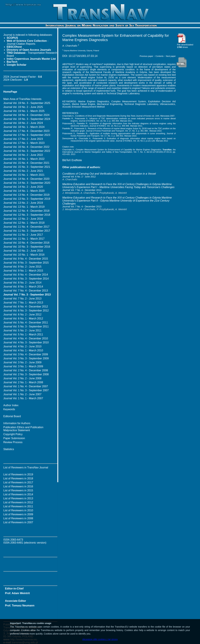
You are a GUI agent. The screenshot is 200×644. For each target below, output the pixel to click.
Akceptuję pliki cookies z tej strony (100, 639)
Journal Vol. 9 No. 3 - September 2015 (26, 263)
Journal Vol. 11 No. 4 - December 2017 (26, 227)
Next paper (171, 56)
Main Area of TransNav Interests (22, 99)
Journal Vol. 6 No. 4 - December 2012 (26, 307)
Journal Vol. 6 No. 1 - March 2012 (23, 319)
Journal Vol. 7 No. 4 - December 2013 (26, 291)
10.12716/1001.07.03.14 (83, 56)
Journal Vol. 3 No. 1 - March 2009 (23, 366)
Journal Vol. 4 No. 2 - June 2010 (22, 346)
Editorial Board (12, 416)
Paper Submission (14, 438)
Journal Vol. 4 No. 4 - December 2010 (26, 338)
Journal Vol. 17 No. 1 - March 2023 (24, 143)
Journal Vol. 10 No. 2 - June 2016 (23, 251)
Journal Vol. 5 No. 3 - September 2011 (26, 326)
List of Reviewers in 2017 (18, 482)
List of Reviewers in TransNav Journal (26, 467)
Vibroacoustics (167, 104)
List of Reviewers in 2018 (18, 478)
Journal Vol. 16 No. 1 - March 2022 (24, 159)
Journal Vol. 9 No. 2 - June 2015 (22, 267)
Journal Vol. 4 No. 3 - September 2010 (26, 342)
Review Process (13, 442)
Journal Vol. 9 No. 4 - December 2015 (26, 259)
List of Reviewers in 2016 (18, 486)
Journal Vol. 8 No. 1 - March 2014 (23, 287)
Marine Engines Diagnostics (94, 101)
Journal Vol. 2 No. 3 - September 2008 (26, 374)
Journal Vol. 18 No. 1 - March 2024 (24, 127)
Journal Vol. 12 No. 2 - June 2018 (23, 219)
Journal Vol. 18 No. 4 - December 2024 (26, 115)
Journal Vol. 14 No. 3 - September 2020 (27, 183)
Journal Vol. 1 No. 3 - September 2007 (26, 390)
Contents (159, 56)
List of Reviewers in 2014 (18, 494)
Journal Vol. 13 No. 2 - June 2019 (23, 203)
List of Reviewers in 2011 (18, 506)
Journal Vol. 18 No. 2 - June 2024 (23, 123)
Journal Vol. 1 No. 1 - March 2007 (23, 398)
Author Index (11, 405)
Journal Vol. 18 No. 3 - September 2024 (27, 119)
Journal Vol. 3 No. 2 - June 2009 (22, 362)
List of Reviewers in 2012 (18, 502)
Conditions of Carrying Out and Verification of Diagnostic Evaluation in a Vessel (109, 174)
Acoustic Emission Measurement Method (83, 107)
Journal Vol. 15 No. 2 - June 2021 (23, 171)
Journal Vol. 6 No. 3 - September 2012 (26, 311)
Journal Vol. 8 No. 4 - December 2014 (26, 275)
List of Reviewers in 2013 (18, 498)
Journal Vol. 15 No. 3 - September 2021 (27, 167)
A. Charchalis (70, 46)
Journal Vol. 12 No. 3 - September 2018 (27, 215)
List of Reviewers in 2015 (18, 490)
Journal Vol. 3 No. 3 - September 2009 (26, 358)
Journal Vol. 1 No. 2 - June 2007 (22, 394)
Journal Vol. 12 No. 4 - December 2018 (26, 211)
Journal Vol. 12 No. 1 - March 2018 (24, 223)
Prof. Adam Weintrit (17, 593)
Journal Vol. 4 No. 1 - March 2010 (23, 350)
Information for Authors (17, 423)
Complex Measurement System (129, 101)
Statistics (9, 449)
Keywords (9, 409)
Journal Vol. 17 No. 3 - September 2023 (27, 135)
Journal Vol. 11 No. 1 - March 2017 (24, 239)
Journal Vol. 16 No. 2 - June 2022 (23, 155)
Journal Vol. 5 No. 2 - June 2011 (22, 330)
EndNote (77, 160)
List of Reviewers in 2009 (18, 514)
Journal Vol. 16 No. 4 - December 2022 (26, 147)
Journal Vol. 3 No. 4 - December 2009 (26, 354)
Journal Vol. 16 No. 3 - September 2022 (27, 151)
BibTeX (67, 160)
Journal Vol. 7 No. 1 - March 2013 (23, 303)
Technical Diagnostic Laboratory (141, 104)
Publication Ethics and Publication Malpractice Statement (23, 429)
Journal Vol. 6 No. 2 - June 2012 (22, 315)
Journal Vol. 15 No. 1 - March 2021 (24, 175)
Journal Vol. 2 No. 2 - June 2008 (22, 378)
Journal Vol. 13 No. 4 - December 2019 (26, 195)
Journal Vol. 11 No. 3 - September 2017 (27, 231)
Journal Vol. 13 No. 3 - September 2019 (27, 199)
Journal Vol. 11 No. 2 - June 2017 (23, 235)
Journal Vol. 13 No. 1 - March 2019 (24, 207)
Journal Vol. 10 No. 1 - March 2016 (24, 255)
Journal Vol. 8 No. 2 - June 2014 (22, 283)
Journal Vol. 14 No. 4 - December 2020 (26, 179)
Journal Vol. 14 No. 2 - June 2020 (23, 187)
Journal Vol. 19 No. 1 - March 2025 (24, 111)
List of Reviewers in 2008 (18, 518)
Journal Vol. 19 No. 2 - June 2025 (23, 107)
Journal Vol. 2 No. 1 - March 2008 (23, 382)
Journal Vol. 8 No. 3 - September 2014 (26, 279)
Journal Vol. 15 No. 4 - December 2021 (26, 163)
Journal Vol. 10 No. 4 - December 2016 (26, 243)
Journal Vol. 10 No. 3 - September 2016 (27, 247)
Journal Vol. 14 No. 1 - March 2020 (24, 191)
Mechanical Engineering (110, 104)
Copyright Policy (13, 434)
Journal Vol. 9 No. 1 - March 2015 (23, 271)
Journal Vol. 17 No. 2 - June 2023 (23, 139)
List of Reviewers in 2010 (18, 510)
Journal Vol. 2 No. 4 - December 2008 (26, 370)
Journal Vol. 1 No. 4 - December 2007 (26, 386)
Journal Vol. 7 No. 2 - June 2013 (22, 299)
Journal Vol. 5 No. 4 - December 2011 (26, 322)
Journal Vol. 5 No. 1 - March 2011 (23, 334)
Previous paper (146, 56)
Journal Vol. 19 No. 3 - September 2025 (27, 103)
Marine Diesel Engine (84, 104)
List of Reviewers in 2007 (18, 522)
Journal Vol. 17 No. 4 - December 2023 (26, 131)
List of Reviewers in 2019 (18, 474)
